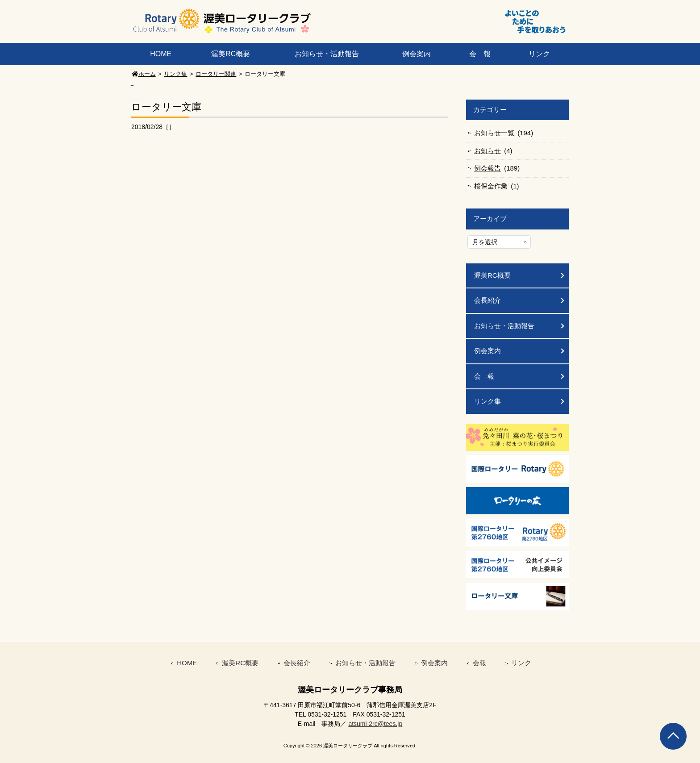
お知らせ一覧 (494, 133)
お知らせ (487, 151)
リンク (539, 54)
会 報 (480, 54)
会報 (479, 663)
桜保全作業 (491, 186)
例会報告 (487, 168)
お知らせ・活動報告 (327, 54)
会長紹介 (487, 300)
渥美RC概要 (231, 54)
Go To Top (673, 736)
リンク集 (487, 401)
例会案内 (417, 54)
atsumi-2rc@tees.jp (375, 724)
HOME (161, 54)
